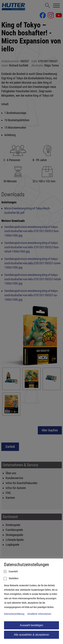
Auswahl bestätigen (32, 625)
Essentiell (11, 572)
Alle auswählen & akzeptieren (32, 635)
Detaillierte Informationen (39, 614)
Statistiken (11, 579)
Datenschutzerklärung (14, 614)
